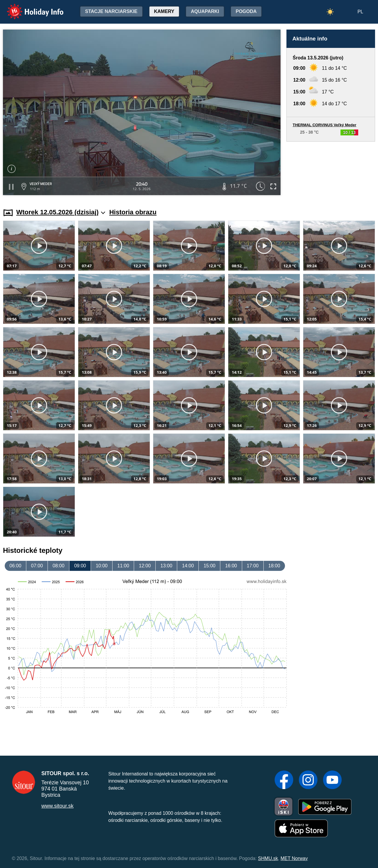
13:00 (166, 566)
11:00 (123, 566)
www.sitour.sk (57, 806)
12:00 (145, 566)
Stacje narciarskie (111, 11)
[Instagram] (308, 780)
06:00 (15, 566)
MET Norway (294, 858)
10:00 (102, 566)
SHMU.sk (268, 858)
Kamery (164, 11)
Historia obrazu (133, 212)
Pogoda (246, 11)
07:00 (37, 566)
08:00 (58, 566)
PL (360, 12)
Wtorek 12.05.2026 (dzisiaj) (61, 212)
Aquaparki (205, 11)
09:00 (80, 566)
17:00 (253, 566)
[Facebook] (284, 780)
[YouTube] (332, 780)
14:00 (188, 566)
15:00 (209, 566)
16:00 (231, 566)
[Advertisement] (331, 169)
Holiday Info (30, 8)
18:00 (274, 566)
